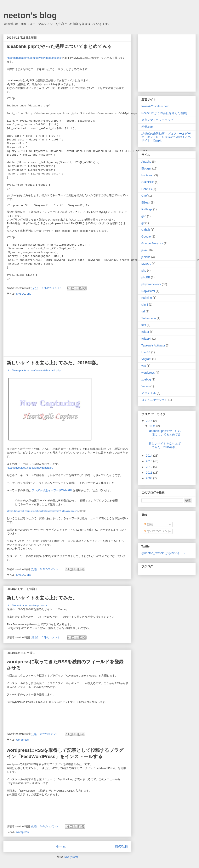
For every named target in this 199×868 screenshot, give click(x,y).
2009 (150, 478)
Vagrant (146, 359)
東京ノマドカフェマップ (157, 120)
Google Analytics (152, 243)
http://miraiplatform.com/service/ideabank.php (34, 58)
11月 (153, 426)
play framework (151, 284)
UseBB (146, 352)
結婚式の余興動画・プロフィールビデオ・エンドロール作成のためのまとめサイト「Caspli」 (166, 137)
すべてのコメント (157, 531)
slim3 (145, 305)
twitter (145, 332)
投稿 (148, 524)
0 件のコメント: (51, 288)
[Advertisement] (67, 327)
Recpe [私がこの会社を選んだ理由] (164, 113)
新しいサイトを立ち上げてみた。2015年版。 (54, 363)
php (29, 294)
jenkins (146, 257)
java (144, 250)
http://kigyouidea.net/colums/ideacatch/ (30, 468)
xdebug (146, 379)
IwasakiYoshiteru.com (155, 106)
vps (144, 366)
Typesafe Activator (153, 345)
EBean (146, 202)
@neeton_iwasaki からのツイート (163, 553)
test (144, 325)
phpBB (146, 277)
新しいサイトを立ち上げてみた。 (42, 598)
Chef (144, 196)
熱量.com (147, 127)
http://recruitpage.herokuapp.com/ (27, 605)
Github (146, 230)
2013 (150, 461)
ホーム (61, 846)
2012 (150, 467)
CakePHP (148, 182)
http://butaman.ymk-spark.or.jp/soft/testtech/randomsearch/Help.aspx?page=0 (42, 511)
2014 (150, 456)
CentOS (147, 189)
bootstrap (147, 175)
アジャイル (149, 393)
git (143, 223)
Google (146, 237)
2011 (150, 473)
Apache (146, 162)
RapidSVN (148, 291)
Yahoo (145, 386)
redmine (147, 298)
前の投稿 (121, 846)
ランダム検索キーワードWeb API (52, 490)
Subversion (149, 318)
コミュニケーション (154, 400)
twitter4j (146, 339)
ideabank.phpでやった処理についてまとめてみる (59, 46)
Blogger (146, 168)
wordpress (22, 740)
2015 (150, 421)
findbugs (147, 209)
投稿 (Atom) (71, 857)
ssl (143, 311)
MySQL (21, 294)
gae (144, 216)
